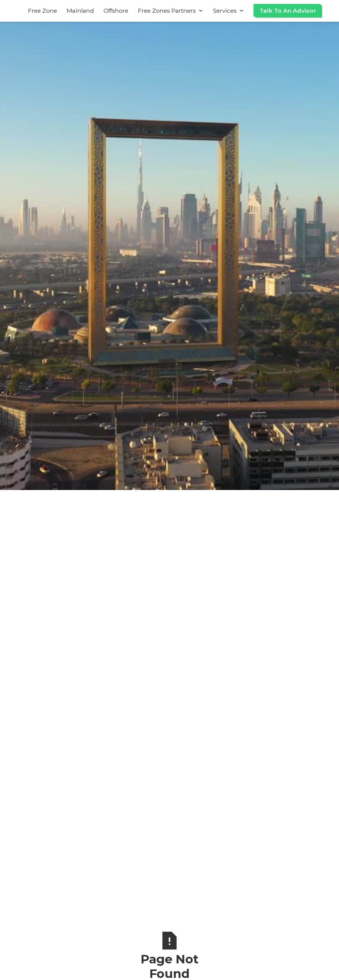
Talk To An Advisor (288, 11)
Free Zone (43, 11)
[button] (171, 11)
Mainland (80, 11)
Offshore (116, 11)
